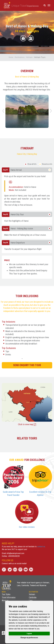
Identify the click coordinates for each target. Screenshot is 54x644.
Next (51, 112)
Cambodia (33, 597)
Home (11, 57)
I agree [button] (29, 633)
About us (5, 601)
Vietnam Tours (40, 57)
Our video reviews (27, 527)
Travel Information (9, 597)
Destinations (20, 57)
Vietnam (29, 57)
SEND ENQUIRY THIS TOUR (27, 365)
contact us (41, 547)
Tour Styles (6, 594)
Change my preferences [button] (29, 638)
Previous (4, 112)
